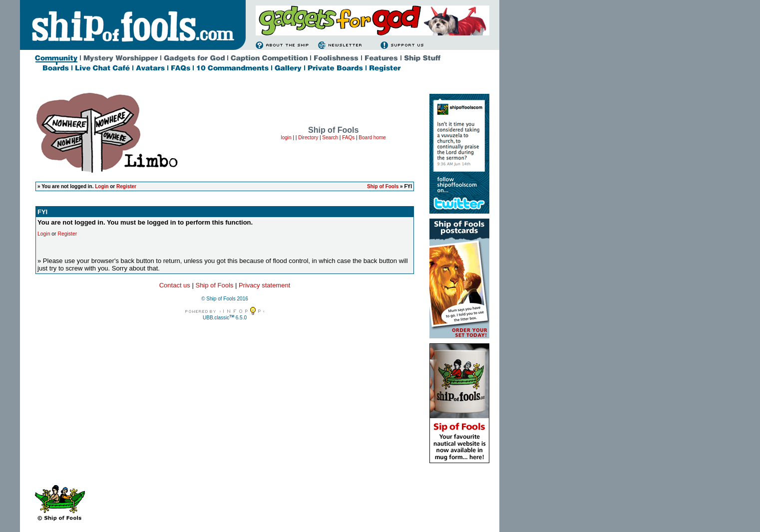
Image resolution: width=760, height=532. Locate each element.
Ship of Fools (383, 186)
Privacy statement (264, 285)
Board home (372, 137)
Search (330, 137)
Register (126, 186)
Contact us (175, 285)
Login (102, 186)
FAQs (348, 137)
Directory (308, 137)
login (286, 137)
